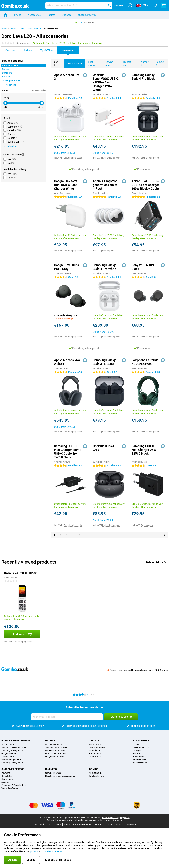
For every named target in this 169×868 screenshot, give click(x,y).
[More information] (23, 155)
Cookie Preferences (82, 824)
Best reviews (91, 63)
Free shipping (108, 251)
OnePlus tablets (96, 757)
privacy (34, 851)
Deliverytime (7, 779)
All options (9, 85)
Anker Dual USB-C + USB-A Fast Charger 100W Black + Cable (145, 185)
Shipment (6, 782)
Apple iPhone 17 (9, 744)
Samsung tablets (97, 747)
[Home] (5, 15)
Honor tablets (95, 754)
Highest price (126, 63)
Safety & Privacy (97, 776)
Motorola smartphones (56, 754)
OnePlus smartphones (56, 751)
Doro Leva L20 (34, 29)
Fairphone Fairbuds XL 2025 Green (145, 362)
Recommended (73, 62)
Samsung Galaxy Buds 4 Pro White (104, 267)
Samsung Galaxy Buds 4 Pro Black (143, 77)
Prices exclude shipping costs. (116, 818)
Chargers (137, 751)
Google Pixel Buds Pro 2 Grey (66, 267)
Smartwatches (140, 760)
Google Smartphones (55, 757)
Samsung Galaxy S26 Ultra (14, 747)
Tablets (51, 15)
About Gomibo (96, 773)
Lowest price (108, 63)
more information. (115, 820)
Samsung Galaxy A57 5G (13, 751)
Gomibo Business (53, 773)
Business (67, 15)
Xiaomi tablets (96, 751)
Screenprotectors (141, 747)
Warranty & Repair (10, 788)
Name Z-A (159, 63)
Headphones (139, 757)
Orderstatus (7, 776)
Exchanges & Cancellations (14, 785)
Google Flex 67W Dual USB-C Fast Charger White (66, 185)
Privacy (58, 824)
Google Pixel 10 (9, 754)
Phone (18, 15)
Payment (6, 773)
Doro (22, 29)
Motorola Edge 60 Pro (11, 760)
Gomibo (94, 769)
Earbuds (137, 754)
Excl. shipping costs (73, 158)
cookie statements (53, 851)
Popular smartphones (16, 740)
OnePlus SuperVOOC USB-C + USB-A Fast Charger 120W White (106, 82)
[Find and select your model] (79, 5)
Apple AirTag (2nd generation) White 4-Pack (105, 185)
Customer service (87, 15)
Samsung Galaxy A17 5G (13, 763)
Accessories (34, 15)
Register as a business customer (60, 776)
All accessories (51, 29)
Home (4, 29)
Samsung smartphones (56, 747)
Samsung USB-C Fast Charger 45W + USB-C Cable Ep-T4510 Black (68, 452)
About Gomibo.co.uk (42, 824)
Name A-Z (144, 63)
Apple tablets (95, 744)
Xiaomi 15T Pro (9, 757)
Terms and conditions (103, 824)
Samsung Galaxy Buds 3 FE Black (104, 362)
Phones (50, 740)
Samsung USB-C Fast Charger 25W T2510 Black (144, 450)
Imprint (67, 824)
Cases (136, 744)
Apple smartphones (54, 744)
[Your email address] (67, 717)
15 (79, 535)
